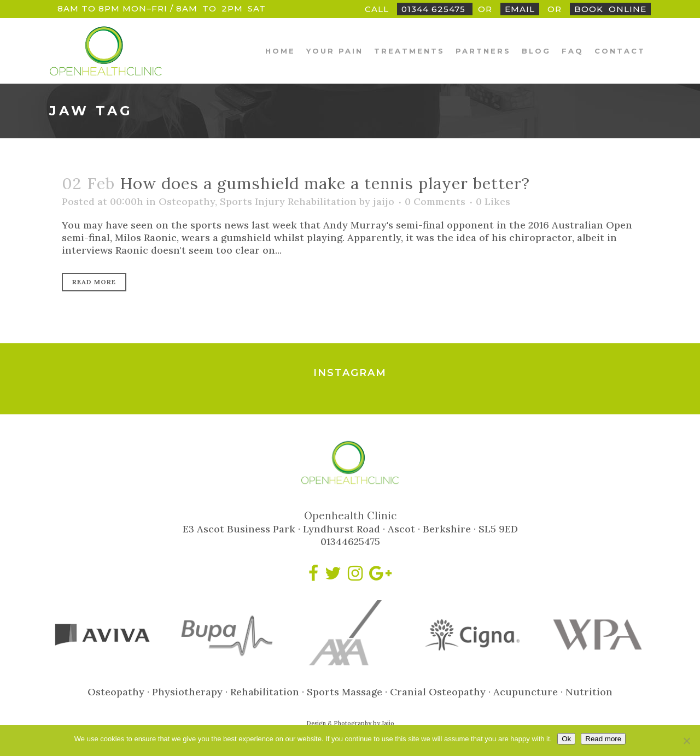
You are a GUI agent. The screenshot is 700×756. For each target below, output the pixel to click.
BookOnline (610, 9)
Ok (566, 739)
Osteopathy (187, 201)
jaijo (384, 201)
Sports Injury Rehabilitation (288, 201)
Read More (94, 282)
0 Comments (435, 201)
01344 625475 (435, 9)
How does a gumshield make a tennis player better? (325, 183)
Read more (603, 739)
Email (520, 9)
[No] (686, 741)
